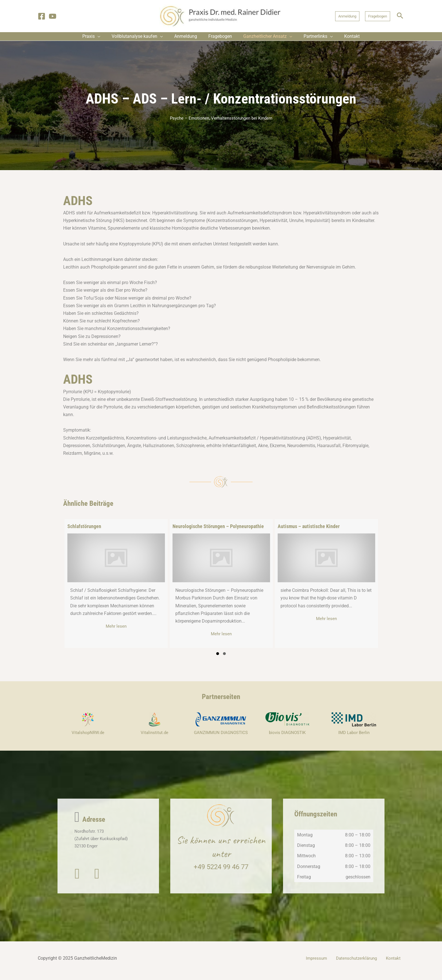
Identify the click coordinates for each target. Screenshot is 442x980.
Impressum (325, 963)
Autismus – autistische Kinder (309, 530)
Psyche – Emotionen (188, 123)
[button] (347, 16)
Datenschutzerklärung (362, 963)
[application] (106, 39)
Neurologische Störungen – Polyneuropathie (218, 530)
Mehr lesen (133, 631)
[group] (116, 588)
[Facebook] (42, 16)
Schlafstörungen (84, 530)
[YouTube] (53, 16)
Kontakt (396, 963)
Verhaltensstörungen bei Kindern (243, 123)
